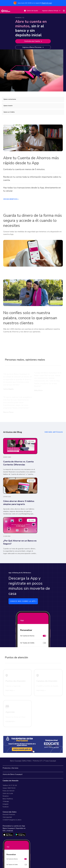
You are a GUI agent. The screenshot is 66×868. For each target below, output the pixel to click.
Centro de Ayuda (8, 793)
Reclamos (6, 796)
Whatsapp (6, 801)
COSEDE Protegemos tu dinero (12, 820)
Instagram (6, 804)
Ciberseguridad (7, 817)
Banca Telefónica (8, 799)
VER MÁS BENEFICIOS (11, 199)
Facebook (6, 807)
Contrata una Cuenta (33, 41)
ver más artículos (54, 432)
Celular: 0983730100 (9, 788)
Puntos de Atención (9, 791)
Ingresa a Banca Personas (33, 47)
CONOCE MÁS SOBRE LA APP (23, 601)
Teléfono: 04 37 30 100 (10, 785)
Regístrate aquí (47, 3)
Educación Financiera (9, 814)
